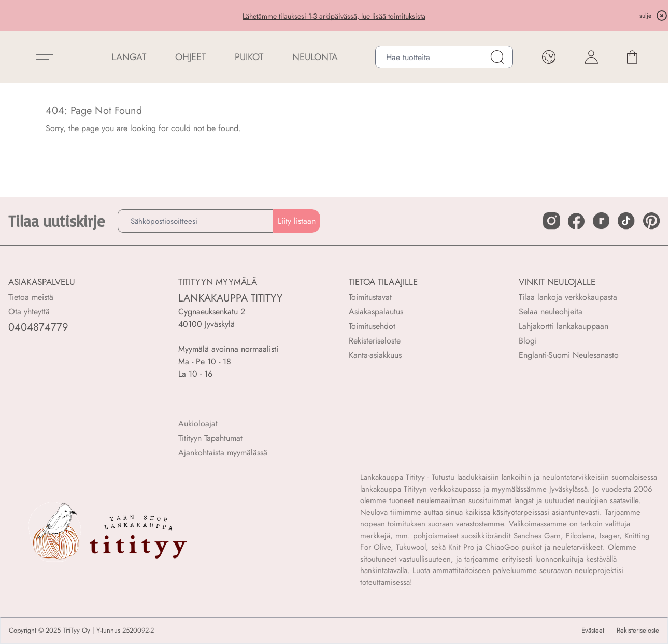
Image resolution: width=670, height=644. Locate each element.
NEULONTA (315, 57)
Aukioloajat (198, 424)
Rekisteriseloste (375, 341)
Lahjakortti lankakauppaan (564, 326)
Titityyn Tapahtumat (210, 438)
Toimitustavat (370, 297)
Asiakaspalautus (376, 312)
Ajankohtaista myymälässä (223, 453)
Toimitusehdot (372, 326)
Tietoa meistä (31, 297)
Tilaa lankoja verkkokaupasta (568, 297)
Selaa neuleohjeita (551, 312)
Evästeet (593, 631)
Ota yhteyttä (29, 312)
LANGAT (129, 57)
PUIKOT (249, 57)
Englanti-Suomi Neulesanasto (569, 355)
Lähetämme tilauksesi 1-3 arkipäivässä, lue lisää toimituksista (334, 16)
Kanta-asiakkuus (375, 355)
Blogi (528, 341)
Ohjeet (190, 57)
